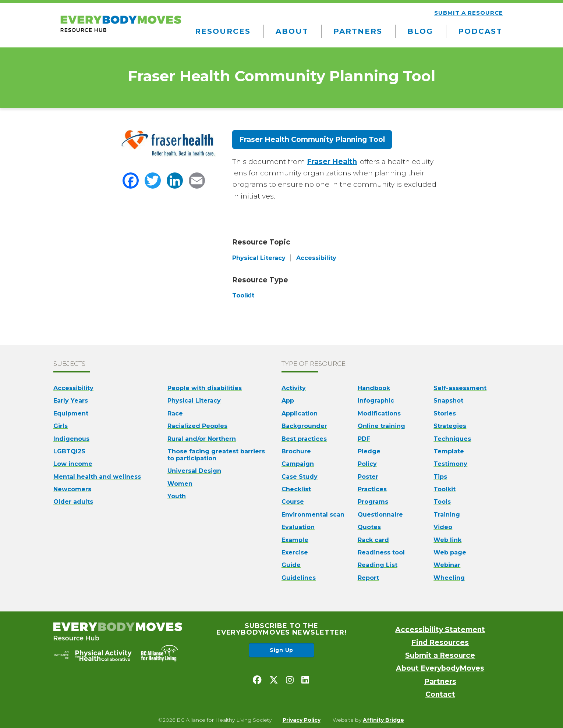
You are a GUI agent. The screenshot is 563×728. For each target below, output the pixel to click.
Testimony (450, 464)
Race (175, 413)
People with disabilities (205, 388)
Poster (368, 477)
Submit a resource (469, 13)
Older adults (73, 502)
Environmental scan (313, 515)
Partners (358, 31)
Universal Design (194, 471)
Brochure (296, 451)
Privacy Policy (302, 720)
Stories (445, 413)
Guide (291, 565)
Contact (440, 694)
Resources (223, 31)
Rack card (373, 540)
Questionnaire (380, 515)
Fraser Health (332, 162)
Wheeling (449, 578)
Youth (177, 496)
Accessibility (73, 388)
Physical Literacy (194, 401)
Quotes (369, 527)
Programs (373, 502)
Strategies (450, 426)
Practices (372, 489)
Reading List (378, 565)
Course (293, 502)
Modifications (379, 413)
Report (368, 578)
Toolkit (445, 489)
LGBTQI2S (69, 451)
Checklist (296, 489)
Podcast (480, 31)
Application (300, 413)
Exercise (295, 552)
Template (449, 451)
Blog (420, 31)
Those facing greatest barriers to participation (216, 455)
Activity (294, 388)
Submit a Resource (440, 655)
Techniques (452, 439)
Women (180, 484)
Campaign (298, 464)
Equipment (71, 413)
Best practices (304, 439)
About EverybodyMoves (440, 668)
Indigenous (71, 439)
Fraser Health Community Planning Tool (312, 140)
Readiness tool (381, 552)
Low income (73, 464)
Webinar (447, 565)
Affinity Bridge (383, 720)
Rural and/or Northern (202, 439)
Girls (61, 426)
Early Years (71, 401)
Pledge (369, 451)
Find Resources (440, 643)
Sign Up (281, 650)
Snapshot (448, 401)
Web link (447, 540)
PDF (364, 439)
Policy (367, 464)
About (292, 31)
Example (295, 540)
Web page (450, 552)
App (288, 401)
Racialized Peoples (197, 426)
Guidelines (299, 578)
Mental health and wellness (97, 477)
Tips (440, 477)
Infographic (376, 401)
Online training (381, 426)
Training (447, 515)
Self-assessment (460, 388)
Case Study (300, 477)
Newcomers (72, 489)
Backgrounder (304, 426)
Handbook (374, 388)
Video (443, 527)
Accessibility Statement (440, 630)
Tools (442, 502)
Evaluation (298, 527)
